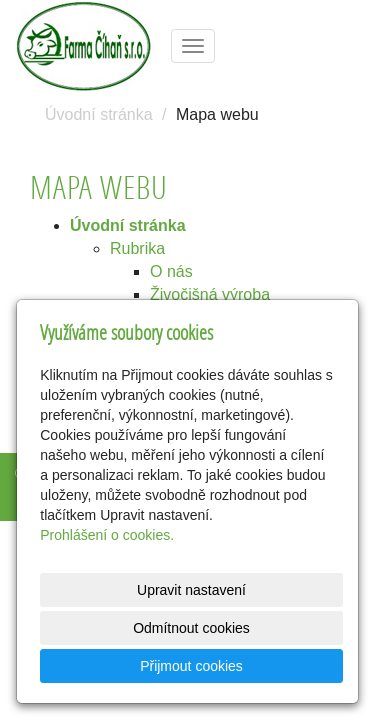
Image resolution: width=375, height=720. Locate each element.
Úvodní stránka (99, 114)
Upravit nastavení (191, 590)
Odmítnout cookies (191, 628)
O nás (171, 271)
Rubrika (137, 248)
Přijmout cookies (191, 666)
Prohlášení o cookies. (107, 535)
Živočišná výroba (210, 294)
